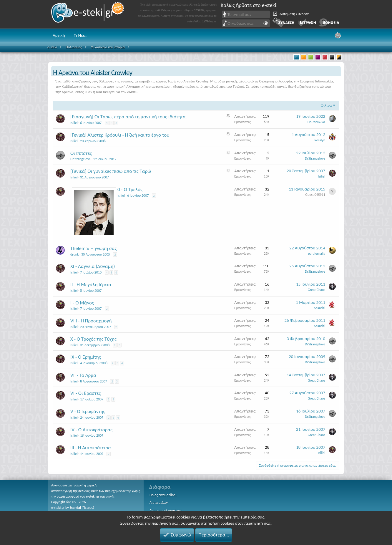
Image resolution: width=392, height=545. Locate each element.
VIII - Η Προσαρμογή (91, 321)
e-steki (88, 14)
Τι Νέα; (80, 35)
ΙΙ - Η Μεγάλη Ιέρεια (91, 285)
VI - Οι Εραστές (86, 393)
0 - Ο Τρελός (130, 189)
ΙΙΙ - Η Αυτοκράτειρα (91, 448)
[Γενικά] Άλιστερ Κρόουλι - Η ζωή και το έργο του (120, 135)
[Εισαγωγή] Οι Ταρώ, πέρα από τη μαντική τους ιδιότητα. (129, 117)
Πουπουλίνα (316, 122)
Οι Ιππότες (81, 153)
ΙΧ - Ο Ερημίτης (86, 357)
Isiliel (74, 123)
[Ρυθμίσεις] (338, 35)
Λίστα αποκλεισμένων (165, 510)
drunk (75, 254)
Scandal (75, 508)
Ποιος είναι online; (163, 495)
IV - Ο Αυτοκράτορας (91, 430)
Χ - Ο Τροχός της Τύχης (93, 339)
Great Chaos (317, 290)
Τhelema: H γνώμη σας (94, 248)
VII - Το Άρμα (83, 375)
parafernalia (317, 254)
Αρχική (59, 35)
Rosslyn (320, 140)
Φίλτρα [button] (326, 105)
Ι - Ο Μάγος (82, 303)
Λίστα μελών (159, 503)
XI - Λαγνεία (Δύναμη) (93, 266)
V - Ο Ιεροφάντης (88, 411)
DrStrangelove (80, 159)
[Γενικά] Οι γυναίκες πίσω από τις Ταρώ (111, 171)
